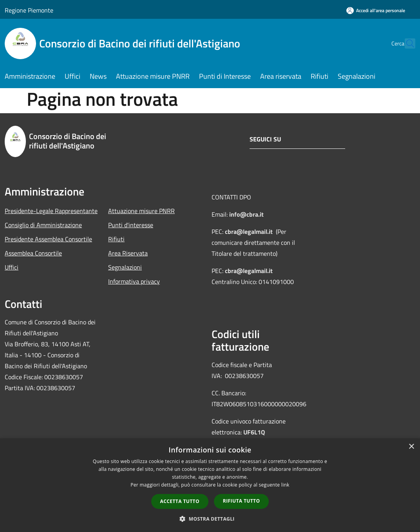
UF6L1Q (254, 432)
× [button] (411, 447)
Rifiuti (116, 239)
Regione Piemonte (29, 10)
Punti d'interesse (131, 225)
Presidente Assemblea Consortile (48, 239)
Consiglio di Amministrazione (43, 225)
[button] (210, 519)
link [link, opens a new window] (285, 485)
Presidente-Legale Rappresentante (51, 211)
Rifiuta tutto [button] (242, 501)
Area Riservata (128, 253)
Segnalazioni (125, 267)
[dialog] (210, 485)
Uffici (12, 267)
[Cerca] (406, 43)
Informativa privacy (134, 281)
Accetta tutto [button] (180, 501)
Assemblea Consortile (33, 253)
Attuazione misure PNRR (141, 211)
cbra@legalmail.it (249, 232)
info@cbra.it (246, 214)
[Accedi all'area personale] (376, 10)
